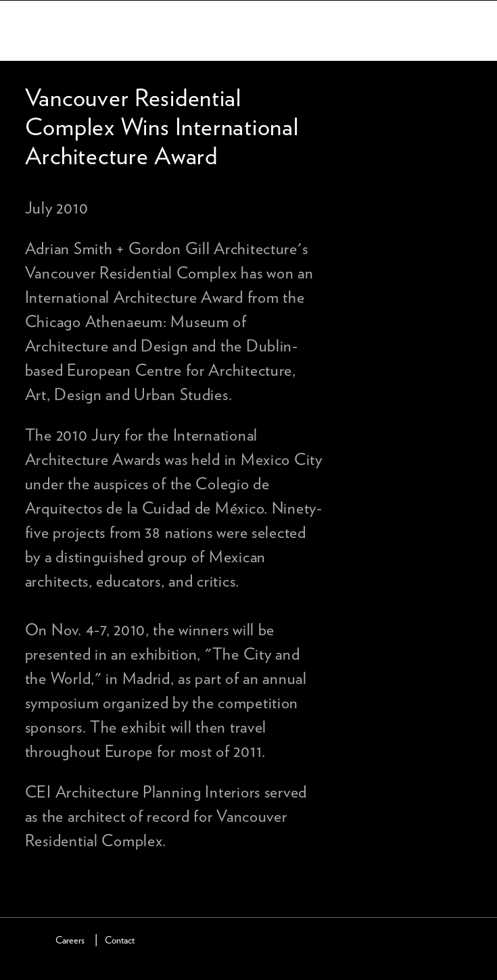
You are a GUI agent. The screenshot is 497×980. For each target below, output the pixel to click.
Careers (70, 940)
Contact (120, 940)
